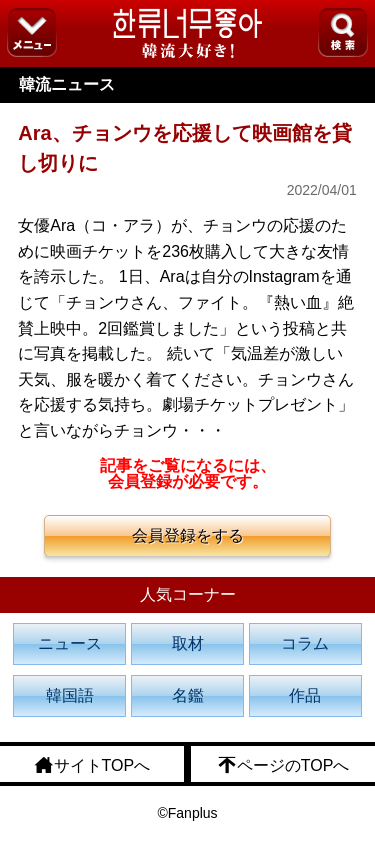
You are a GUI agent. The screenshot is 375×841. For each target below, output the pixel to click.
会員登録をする (188, 535)
